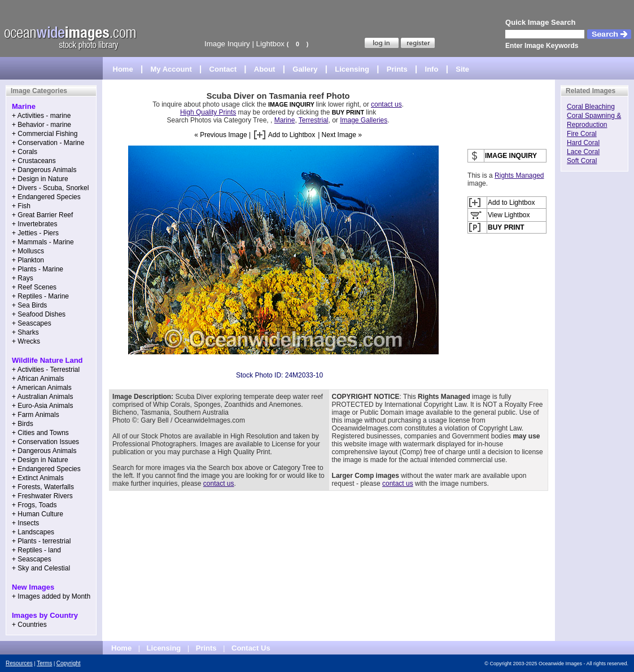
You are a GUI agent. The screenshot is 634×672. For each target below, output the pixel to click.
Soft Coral (582, 161)
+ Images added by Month (51, 596)
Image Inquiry (227, 44)
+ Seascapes (32, 323)
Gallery (305, 69)
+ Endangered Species (46, 197)
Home (123, 69)
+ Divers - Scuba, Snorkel (50, 188)
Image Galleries (364, 120)
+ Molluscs (28, 251)
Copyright (69, 663)
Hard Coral (583, 143)
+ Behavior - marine (41, 125)
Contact (223, 69)
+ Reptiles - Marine (40, 296)
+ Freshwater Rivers (42, 496)
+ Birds (23, 424)
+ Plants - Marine (38, 269)
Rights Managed (519, 175)
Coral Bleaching (591, 107)
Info (432, 69)
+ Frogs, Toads (34, 505)
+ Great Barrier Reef (42, 215)
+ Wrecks (26, 341)
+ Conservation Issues (45, 442)
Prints (397, 69)
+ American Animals (42, 388)
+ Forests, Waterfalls (43, 487)
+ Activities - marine (41, 116)
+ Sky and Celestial (41, 568)
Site (462, 69)
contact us (386, 104)
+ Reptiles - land (36, 550)
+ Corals (25, 152)
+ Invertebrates (34, 224)
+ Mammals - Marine (43, 242)
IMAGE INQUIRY (292, 104)
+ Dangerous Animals (44, 170)
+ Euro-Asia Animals (42, 406)
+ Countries (29, 625)
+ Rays (23, 278)
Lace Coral (583, 152)
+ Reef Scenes (34, 287)
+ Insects (25, 523)
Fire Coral (582, 134)
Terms (44, 663)
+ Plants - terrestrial (41, 541)
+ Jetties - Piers (35, 233)
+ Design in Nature (40, 179)
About (265, 69)
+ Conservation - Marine (48, 143)
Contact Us (251, 648)
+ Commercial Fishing (45, 134)
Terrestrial (314, 120)
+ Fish (21, 206)
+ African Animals (38, 379)
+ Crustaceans (34, 161)
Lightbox (270, 44)
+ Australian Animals (42, 397)
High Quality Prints (208, 112)
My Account (171, 69)
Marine (285, 120)
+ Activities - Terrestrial (46, 370)
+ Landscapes (33, 532)
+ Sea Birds (29, 305)
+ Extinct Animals (38, 478)
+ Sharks (25, 332)
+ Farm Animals (36, 415)
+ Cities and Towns (40, 433)
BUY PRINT (348, 112)
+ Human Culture (38, 514)
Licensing (352, 69)
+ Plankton (28, 260)
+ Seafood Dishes (39, 314)
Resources (19, 663)
